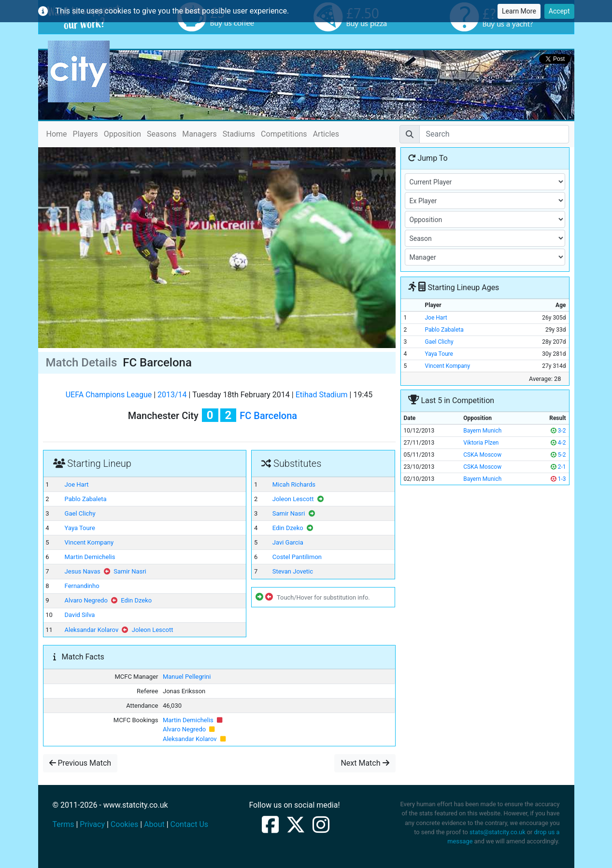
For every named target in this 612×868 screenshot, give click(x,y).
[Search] (494, 134)
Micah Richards (294, 484)
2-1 (558, 467)
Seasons (162, 134)
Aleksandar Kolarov (92, 630)
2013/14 (172, 395)
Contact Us (190, 824)
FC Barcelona (268, 416)
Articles (326, 134)
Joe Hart (77, 484)
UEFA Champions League (109, 395)
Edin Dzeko (136, 600)
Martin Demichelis (90, 557)
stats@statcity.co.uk (498, 832)
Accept (559, 11)
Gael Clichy (80, 513)
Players (85, 134)
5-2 (558, 455)
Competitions (284, 134)
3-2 (558, 431)
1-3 (558, 479)
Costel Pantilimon (297, 557)
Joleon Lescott (153, 630)
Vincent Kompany (89, 542)
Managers (199, 134)
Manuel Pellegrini (187, 677)
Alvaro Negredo (86, 600)
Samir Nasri (130, 571)
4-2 (558, 443)
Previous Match (80, 763)
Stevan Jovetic (293, 571)
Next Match (365, 763)
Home (57, 133)
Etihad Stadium (322, 395)
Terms (64, 824)
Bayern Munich (482, 431)
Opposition (122, 134)
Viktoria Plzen (481, 443)
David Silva (80, 615)
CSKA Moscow (482, 455)
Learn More (519, 11)
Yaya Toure (80, 528)
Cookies (124, 824)
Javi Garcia (288, 542)
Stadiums (239, 134)
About (154, 824)
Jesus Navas (83, 571)
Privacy (92, 824)
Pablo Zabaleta (86, 499)
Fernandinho (82, 586)
